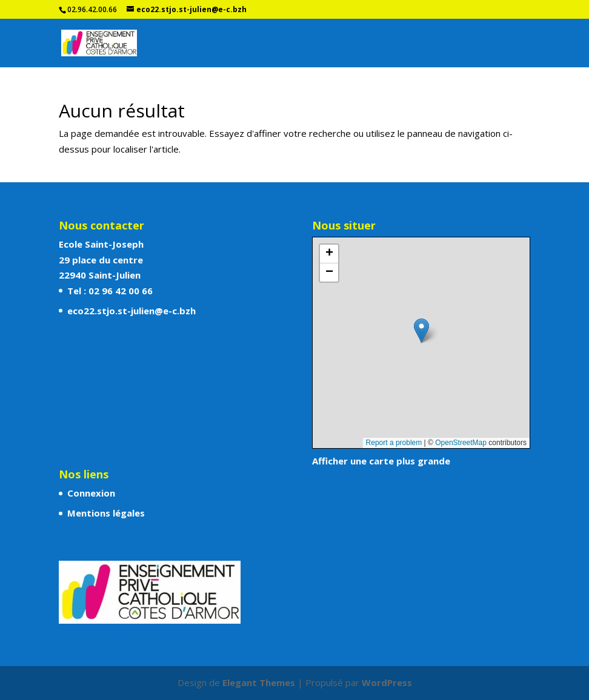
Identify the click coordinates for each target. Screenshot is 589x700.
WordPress (387, 682)
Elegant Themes (259, 682)
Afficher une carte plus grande (381, 461)
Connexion (91, 493)
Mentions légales (106, 513)
